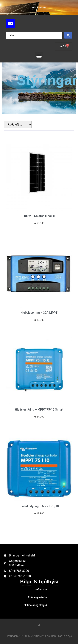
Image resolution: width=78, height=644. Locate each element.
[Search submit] (68, 35)
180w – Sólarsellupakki (39, 216)
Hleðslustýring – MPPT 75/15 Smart (39, 410)
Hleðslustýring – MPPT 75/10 (39, 506)
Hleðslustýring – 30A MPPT (39, 313)
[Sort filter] (18, 124)
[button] (39, 56)
